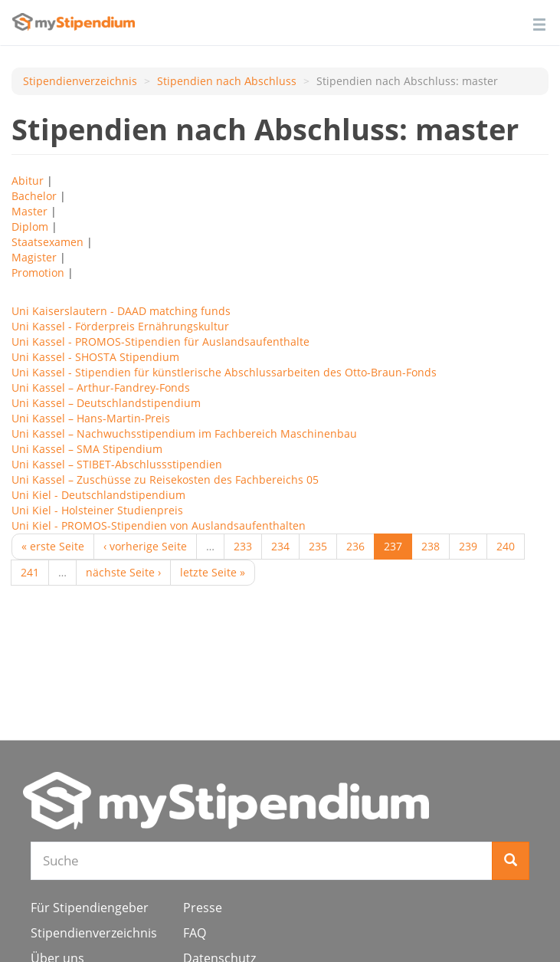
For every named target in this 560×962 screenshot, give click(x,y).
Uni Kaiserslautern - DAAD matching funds (121, 311)
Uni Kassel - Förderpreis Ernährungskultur (120, 326)
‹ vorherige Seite (145, 546)
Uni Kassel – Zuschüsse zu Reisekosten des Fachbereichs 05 (165, 479)
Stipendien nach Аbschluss (227, 81)
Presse (203, 908)
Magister (34, 257)
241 (30, 572)
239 (468, 546)
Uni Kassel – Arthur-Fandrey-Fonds (101, 387)
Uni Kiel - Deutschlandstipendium (98, 495)
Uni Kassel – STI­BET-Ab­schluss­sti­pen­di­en (117, 464)
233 (243, 546)
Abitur (28, 181)
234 (280, 546)
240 (506, 546)
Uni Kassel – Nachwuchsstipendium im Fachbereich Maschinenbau (184, 433)
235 (318, 546)
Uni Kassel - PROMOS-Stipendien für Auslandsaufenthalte (160, 341)
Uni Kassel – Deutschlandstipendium (106, 403)
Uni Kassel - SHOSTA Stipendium (95, 357)
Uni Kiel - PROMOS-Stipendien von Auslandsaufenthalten (159, 525)
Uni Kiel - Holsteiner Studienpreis (97, 510)
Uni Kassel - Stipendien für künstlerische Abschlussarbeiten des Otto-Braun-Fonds (224, 372)
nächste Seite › (123, 572)
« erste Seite (53, 546)
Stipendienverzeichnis (80, 81)
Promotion (38, 273)
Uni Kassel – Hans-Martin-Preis (91, 418)
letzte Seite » (213, 572)
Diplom (30, 227)
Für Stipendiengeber (90, 908)
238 (431, 546)
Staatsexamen (47, 242)
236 (355, 546)
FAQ (195, 933)
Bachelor (34, 196)
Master (29, 211)
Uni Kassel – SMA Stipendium (87, 449)
